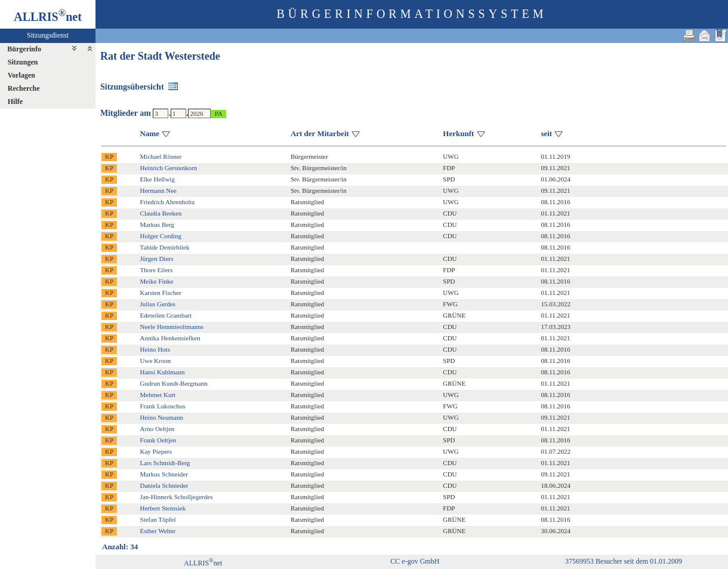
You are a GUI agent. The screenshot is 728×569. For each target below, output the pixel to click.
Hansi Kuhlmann (163, 372)
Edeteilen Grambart (166, 315)
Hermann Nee (158, 190)
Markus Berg (158, 224)
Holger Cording (161, 236)
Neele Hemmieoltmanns (172, 327)
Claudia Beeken (161, 213)
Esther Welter (158, 531)
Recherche (24, 88)
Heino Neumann (162, 417)
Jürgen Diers (157, 259)
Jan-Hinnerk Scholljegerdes (177, 497)
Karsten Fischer (161, 293)
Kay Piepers (156, 451)
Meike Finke (157, 281)
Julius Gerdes (158, 304)
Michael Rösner (161, 156)
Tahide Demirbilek (165, 247)
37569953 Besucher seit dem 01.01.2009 (624, 561)
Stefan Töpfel (158, 519)
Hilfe (15, 102)
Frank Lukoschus (163, 406)
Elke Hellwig (158, 179)
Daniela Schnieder (164, 485)
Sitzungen (23, 62)
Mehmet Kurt (158, 395)
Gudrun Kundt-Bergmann (174, 383)
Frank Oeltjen (158, 440)
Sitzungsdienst (48, 35)
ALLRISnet (203, 563)
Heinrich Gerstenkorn (169, 168)
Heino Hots (155, 349)
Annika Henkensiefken (170, 338)
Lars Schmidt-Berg (165, 463)
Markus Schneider (164, 474)
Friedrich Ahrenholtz (168, 202)
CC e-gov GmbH (415, 561)
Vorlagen (21, 75)
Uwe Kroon (156, 361)
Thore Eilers (157, 270)
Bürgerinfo (24, 49)
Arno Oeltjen (158, 429)
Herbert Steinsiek (163, 508)
